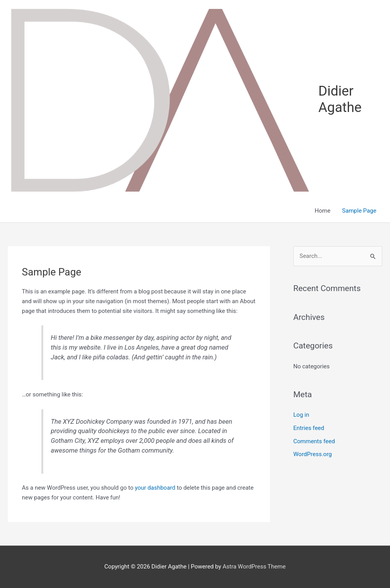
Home (323, 211)
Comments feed (314, 441)
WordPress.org (313, 454)
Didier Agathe (340, 99)
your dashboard (155, 488)
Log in (301, 415)
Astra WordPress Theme (254, 567)
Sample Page (359, 211)
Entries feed (309, 428)
